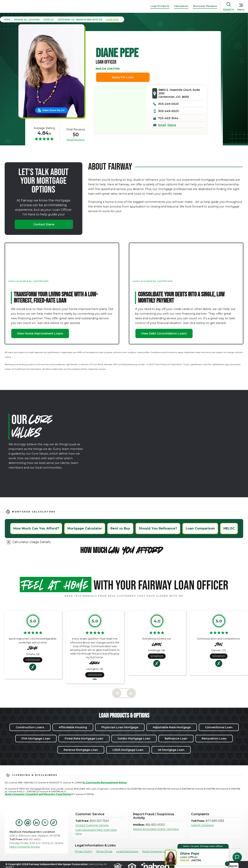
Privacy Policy (84, 851)
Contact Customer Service (92, 825)
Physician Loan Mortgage (120, 727)
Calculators (181, 6)
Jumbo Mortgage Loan (134, 739)
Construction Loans (30, 727)
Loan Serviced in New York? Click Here (96, 832)
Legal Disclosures (127, 851)
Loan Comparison (200, 528)
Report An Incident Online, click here (156, 829)
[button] (197, 855)
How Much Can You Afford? (36, 528)
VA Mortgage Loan (171, 750)
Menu (241, 10)
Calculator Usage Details (31, 542)
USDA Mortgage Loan (128, 750)
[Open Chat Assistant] (237, 857)
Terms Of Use (104, 851)
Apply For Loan (123, 77)
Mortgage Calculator (85, 528)
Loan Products (160, 6)
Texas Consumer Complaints (160, 851)
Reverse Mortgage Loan (81, 750)
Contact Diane (44, 224)
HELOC (229, 528)
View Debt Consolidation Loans (164, 333)
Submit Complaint (202, 825)
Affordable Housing (73, 727)
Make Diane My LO (53, 110)
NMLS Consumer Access (25, 847)
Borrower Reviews (205, 6)
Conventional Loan (219, 727)
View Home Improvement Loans (40, 333)
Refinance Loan (176, 739)
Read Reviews (76, 140)
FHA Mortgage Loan (36, 739)
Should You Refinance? (158, 528)
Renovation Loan (214, 739)
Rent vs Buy (120, 528)
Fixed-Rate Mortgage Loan (84, 739)
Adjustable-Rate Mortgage (172, 727)
